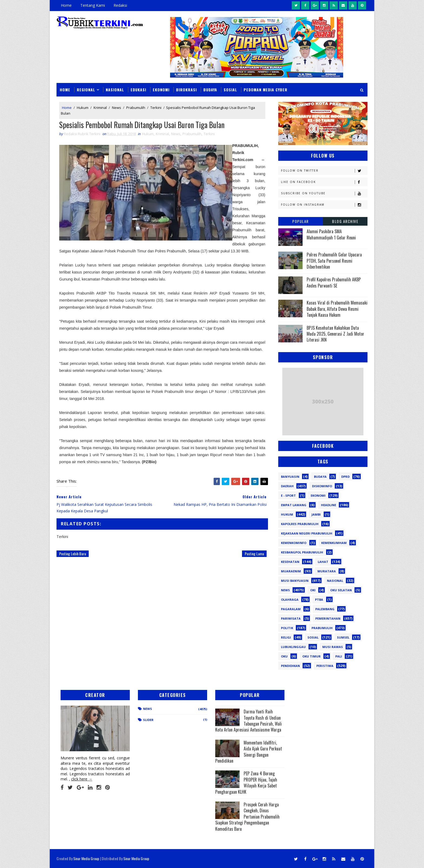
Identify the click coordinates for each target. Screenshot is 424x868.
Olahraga (290, 600)
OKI (313, 590)
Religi (286, 637)
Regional (86, 90)
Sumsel (343, 637)
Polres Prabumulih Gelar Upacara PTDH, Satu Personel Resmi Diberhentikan (334, 261)
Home (66, 5)
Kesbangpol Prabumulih (302, 552)
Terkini (156, 108)
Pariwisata (291, 618)
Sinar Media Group (86, 858)
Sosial (230, 90)
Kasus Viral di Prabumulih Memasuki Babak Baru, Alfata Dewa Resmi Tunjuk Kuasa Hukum (337, 309)
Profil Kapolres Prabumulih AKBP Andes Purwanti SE (334, 282)
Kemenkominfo (294, 543)
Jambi (316, 514)
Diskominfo (322, 486)
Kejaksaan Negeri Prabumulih (307, 533)
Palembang (325, 609)
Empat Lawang (294, 505)
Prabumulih (136, 108)
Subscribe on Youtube (324, 193)
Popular (301, 221)
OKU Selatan (341, 590)
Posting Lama (254, 554)
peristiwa (325, 666)
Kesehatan (290, 562)
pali (339, 656)
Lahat (323, 562)
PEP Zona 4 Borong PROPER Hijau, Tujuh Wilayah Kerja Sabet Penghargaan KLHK (246, 782)
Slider (148, 720)
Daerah (287, 486)
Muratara (327, 571)
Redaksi (120, 5)
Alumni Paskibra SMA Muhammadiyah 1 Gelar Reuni (331, 234)
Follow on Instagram (324, 205)
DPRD (345, 477)
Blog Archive (345, 221)
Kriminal (100, 108)
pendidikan (290, 666)
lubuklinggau (293, 647)
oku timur (312, 656)
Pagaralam (291, 609)
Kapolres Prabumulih (300, 524)
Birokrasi (186, 90)
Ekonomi (161, 90)
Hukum (83, 108)
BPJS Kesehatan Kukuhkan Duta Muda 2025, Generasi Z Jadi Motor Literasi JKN (335, 334)
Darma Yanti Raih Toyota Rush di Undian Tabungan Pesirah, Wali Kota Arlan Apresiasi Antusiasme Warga (249, 721)
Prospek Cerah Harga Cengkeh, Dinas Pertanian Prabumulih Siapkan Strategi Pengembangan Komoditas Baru (247, 817)
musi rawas (333, 647)
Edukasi (138, 90)
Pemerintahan (328, 618)
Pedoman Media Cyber (266, 90)
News (117, 108)
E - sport (288, 495)
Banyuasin (290, 477)
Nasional (115, 90)
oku (284, 656)
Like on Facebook (324, 182)
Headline (329, 505)
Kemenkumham (334, 543)
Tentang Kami (93, 5)
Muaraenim (291, 571)
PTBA (319, 600)
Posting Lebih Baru (73, 554)
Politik (287, 628)
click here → (82, 779)
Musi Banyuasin (295, 581)
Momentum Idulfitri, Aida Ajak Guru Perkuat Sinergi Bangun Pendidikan (249, 752)
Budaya (210, 90)
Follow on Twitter (324, 171)
